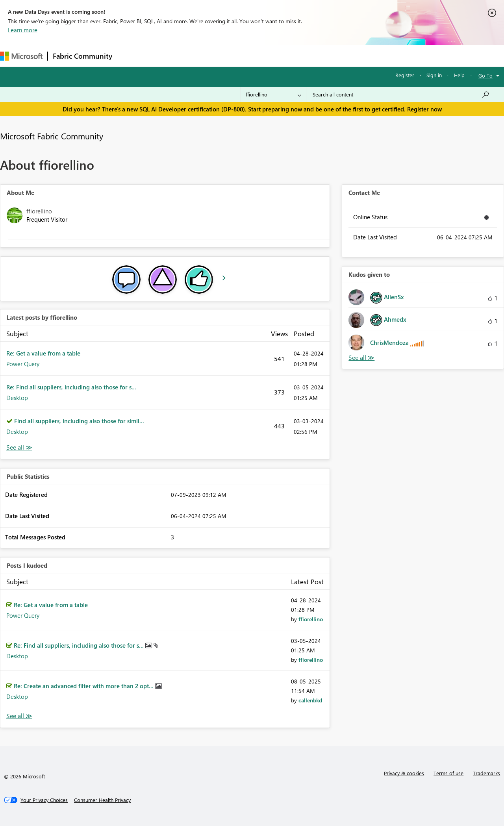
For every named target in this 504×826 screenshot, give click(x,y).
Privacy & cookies (404, 773)
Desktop (17, 398)
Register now (424, 109)
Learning (298, 56)
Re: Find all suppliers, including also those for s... (71, 387)
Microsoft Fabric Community (52, 136)
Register (405, 75)
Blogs (267, 56)
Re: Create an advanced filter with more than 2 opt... (84, 686)
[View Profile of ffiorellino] (311, 619)
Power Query (23, 364)
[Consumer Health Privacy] (102, 800)
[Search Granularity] (273, 94)
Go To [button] (485, 75)
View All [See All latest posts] (19, 447)
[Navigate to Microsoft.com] (21, 56)
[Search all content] (401, 94)
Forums (130, 56)
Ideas (197, 56)
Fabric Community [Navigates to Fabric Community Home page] (82, 56)
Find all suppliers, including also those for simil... (79, 421)
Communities (232, 56)
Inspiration (165, 56)
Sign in (434, 75)
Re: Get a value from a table (43, 353)
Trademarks (486, 773)
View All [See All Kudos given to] (361, 358)
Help (459, 75)
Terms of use (448, 773)
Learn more (23, 30)
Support (331, 56)
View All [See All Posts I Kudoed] (19, 716)
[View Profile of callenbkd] (310, 700)
